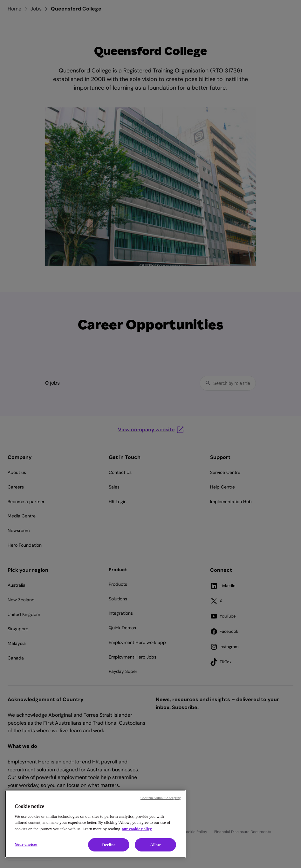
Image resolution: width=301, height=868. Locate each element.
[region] (95, 824)
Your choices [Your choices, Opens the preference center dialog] (26, 844)
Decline (109, 845)
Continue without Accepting (161, 798)
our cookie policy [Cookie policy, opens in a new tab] (137, 829)
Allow (156, 845)
